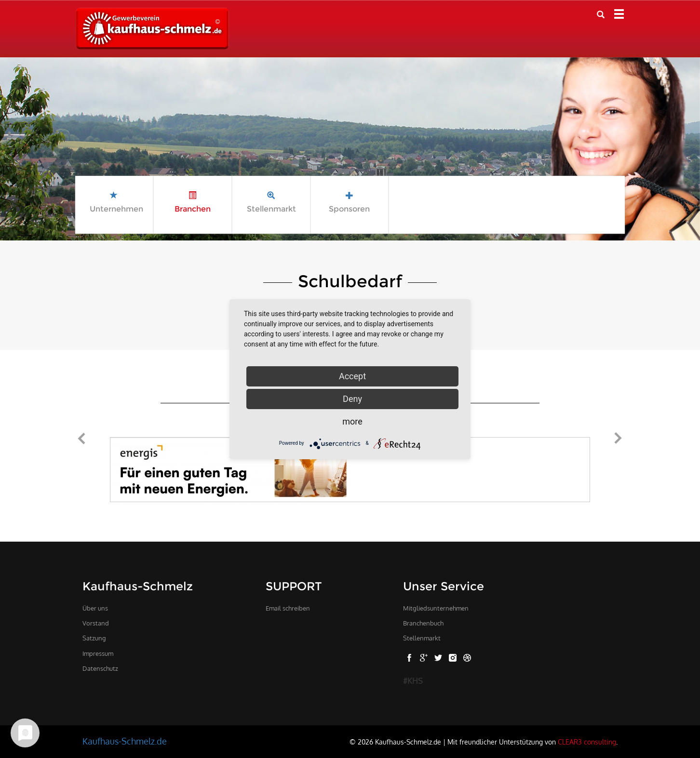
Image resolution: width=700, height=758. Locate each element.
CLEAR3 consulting (587, 742)
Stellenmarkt (422, 638)
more (352, 421)
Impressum (98, 653)
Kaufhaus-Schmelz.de (125, 741)
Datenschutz (100, 668)
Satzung (94, 638)
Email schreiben (288, 608)
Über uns (95, 608)
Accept (352, 376)
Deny (352, 399)
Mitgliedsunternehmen (436, 608)
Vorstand (96, 623)
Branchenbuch (423, 623)
